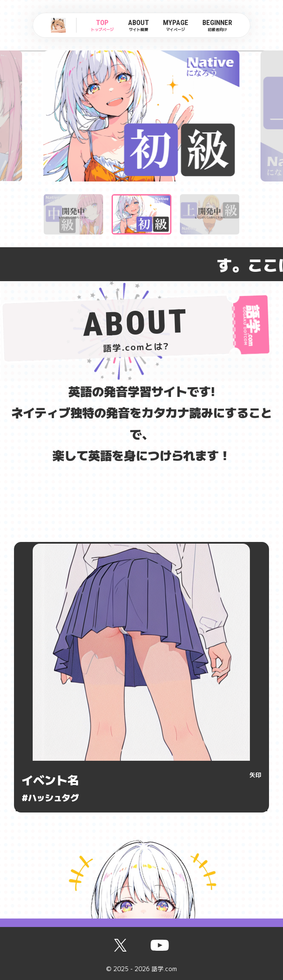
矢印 (255, 775)
